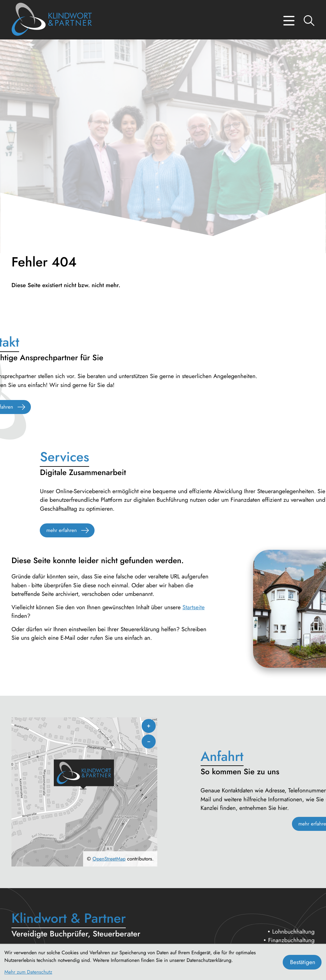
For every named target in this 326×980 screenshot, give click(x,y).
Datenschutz (266, 918)
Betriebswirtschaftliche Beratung (275, 875)
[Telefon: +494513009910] (57, 883)
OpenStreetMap (109, 759)
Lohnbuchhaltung (293, 831)
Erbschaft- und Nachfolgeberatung (272, 866)
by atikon (149, 939)
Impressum (301, 918)
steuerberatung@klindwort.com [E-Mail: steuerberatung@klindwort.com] (62, 900)
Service (306, 883)
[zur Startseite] (52, 21)
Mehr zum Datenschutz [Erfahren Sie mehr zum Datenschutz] (28, 972)
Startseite (194, 369)
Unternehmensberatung (286, 849)
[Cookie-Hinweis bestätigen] (302, 962)
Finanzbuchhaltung (291, 840)
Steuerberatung (296, 857)
